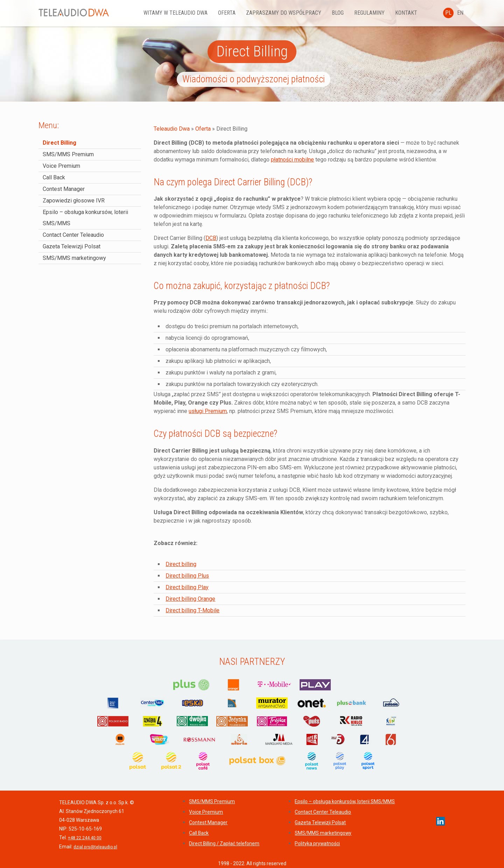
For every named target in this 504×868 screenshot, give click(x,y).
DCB (211, 238)
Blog (350, 13)
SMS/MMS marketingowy (74, 258)
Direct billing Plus (187, 576)
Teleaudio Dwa (172, 129)
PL (448, 13)
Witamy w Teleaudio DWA (188, 13)
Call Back (54, 177)
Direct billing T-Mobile (192, 610)
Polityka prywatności (317, 843)
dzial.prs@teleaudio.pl (95, 847)
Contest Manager (64, 189)
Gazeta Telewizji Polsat (72, 246)
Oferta (239, 13)
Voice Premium (61, 166)
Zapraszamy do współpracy (296, 13)
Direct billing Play (187, 587)
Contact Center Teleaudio (73, 235)
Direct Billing (59, 143)
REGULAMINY (382, 13)
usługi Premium (208, 411)
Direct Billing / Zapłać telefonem (224, 843)
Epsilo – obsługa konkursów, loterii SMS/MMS (345, 801)
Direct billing (181, 564)
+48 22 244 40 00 (85, 838)
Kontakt (419, 13)
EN (460, 13)
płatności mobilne (292, 160)
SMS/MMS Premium (68, 154)
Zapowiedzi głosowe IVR (74, 201)
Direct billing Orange (190, 599)
